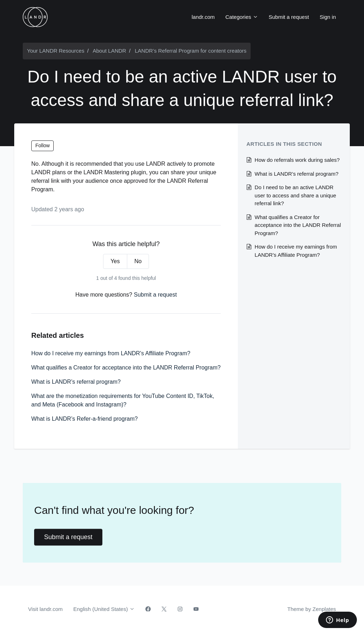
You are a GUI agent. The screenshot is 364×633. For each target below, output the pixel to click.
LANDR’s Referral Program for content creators (191, 51)
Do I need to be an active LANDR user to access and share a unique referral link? (295, 195)
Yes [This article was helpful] (115, 261)
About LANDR (109, 51)
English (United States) (104, 609)
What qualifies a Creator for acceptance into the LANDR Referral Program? (126, 368)
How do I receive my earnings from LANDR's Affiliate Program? (111, 353)
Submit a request (289, 17)
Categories (242, 17)
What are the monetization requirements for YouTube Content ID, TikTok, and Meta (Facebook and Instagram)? (123, 400)
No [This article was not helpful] (138, 261)
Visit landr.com (45, 609)
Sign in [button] (328, 17)
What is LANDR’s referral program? (76, 382)
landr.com (203, 17)
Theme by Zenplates (311, 608)
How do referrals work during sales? (297, 160)
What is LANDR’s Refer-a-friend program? (84, 419)
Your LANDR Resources (56, 51)
